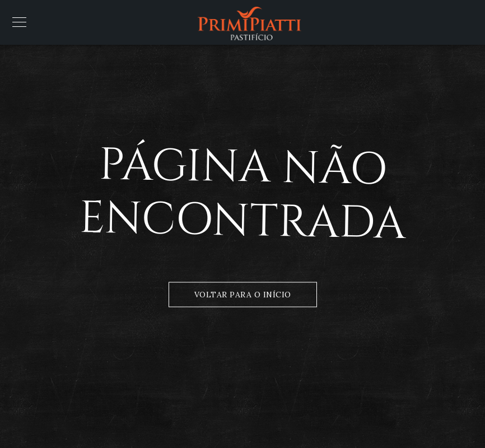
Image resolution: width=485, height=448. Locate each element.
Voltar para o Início (243, 295)
